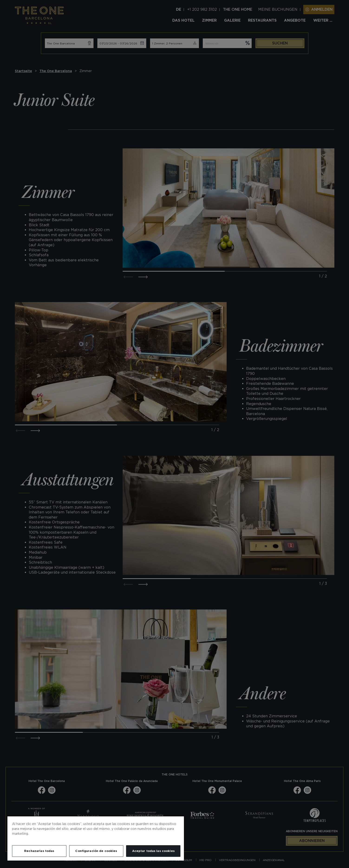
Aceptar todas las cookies (153, 851)
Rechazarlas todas (39, 851)
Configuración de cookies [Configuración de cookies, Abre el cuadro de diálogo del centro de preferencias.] (96, 851)
